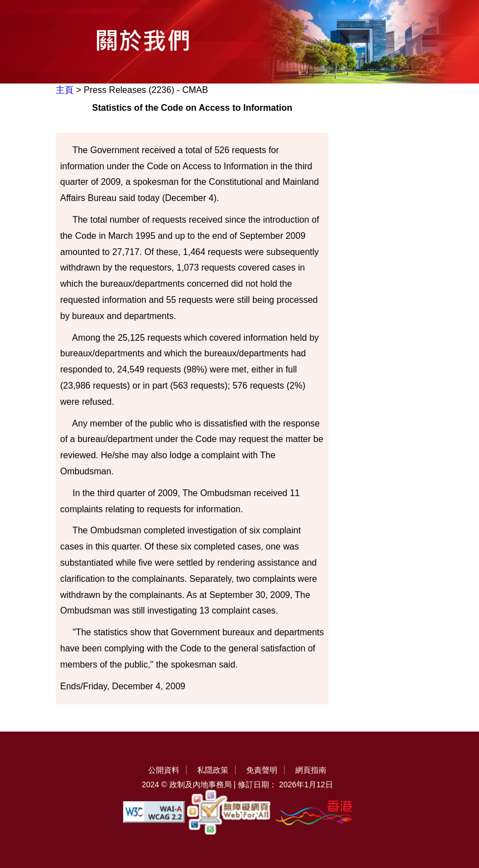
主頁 (65, 90)
